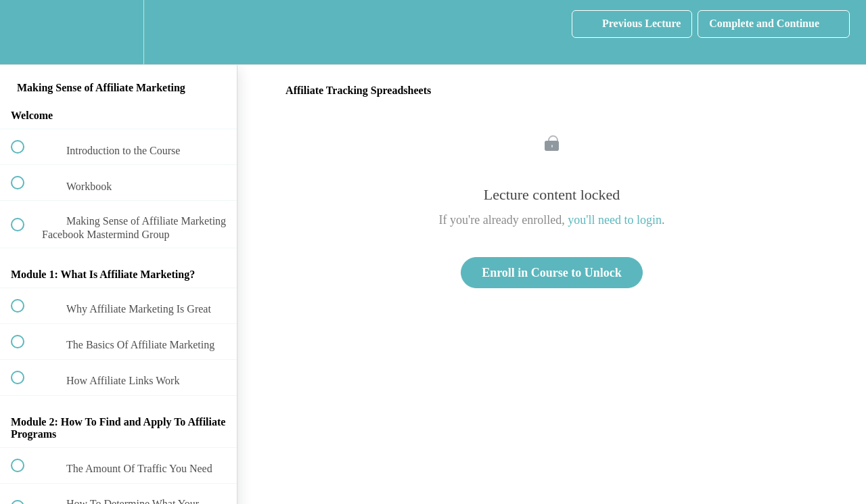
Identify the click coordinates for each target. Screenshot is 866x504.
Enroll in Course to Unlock (552, 273)
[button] (25, 32)
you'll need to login (615, 220)
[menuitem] (118, 32)
